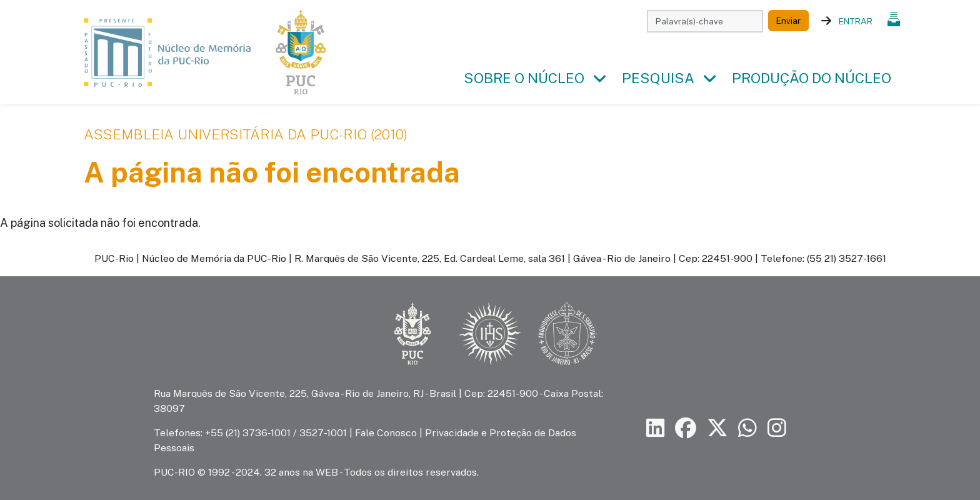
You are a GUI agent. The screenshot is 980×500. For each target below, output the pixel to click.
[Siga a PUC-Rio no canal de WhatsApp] (747, 428)
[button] (599, 79)
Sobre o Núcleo (524, 78)
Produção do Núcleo (812, 78)
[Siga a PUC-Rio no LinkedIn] (656, 428)
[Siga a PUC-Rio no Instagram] (777, 428)
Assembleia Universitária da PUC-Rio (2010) (246, 134)
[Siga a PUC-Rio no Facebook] (686, 428)
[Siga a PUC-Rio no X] (717, 428)
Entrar (856, 21)
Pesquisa (658, 78)
